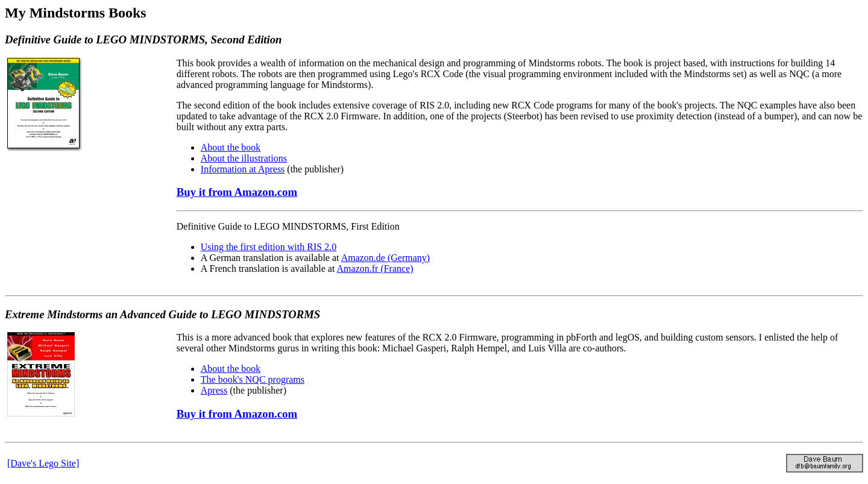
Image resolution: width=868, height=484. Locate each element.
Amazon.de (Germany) (386, 258)
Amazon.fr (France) (375, 269)
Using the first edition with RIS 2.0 (269, 247)
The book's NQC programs (253, 379)
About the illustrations (244, 158)
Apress (214, 390)
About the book (231, 147)
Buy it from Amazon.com (237, 192)
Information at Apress (243, 169)
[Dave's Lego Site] (43, 463)
